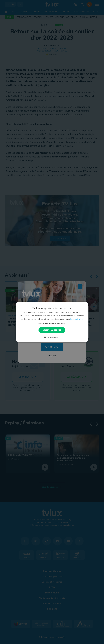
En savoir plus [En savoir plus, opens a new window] (77, 319)
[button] (52, 324)
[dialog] (52, 322)
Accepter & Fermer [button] (52, 330)
